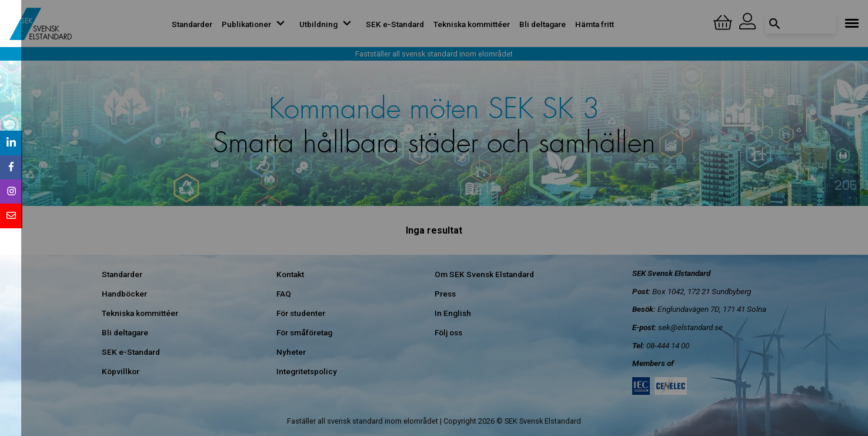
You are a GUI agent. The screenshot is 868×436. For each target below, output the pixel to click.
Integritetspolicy (307, 371)
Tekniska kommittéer (472, 24)
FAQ (284, 294)
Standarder (192, 24)
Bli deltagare (542, 24)
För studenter (301, 313)
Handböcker (124, 294)
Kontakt (290, 274)
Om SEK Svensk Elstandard (484, 274)
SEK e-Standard (395, 24)
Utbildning (328, 24)
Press (445, 294)
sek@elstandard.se (690, 327)
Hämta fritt (595, 24)
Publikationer (256, 24)
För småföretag (304, 332)
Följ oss (448, 332)
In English (453, 313)
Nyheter (291, 352)
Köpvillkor (121, 371)
